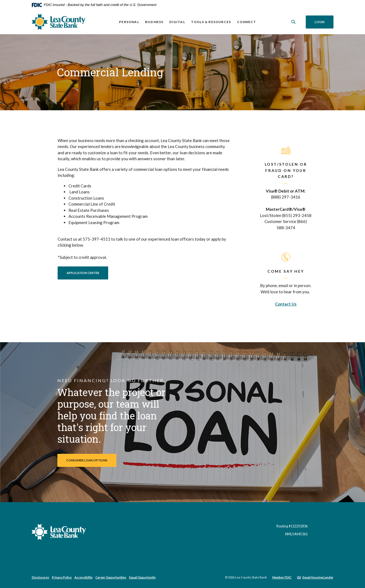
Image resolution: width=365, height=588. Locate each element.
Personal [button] (129, 22)
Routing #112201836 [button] (292, 526)
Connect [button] (247, 22)
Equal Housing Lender (318, 577)
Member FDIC (282, 577)
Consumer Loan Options (87, 460)
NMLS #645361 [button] (296, 534)
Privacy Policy (62, 577)
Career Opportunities (111, 577)
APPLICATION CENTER (87, 273)
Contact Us (286, 304)
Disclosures (40, 577)
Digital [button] (177, 22)
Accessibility (84, 577)
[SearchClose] (294, 22)
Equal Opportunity (142, 577)
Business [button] (154, 22)
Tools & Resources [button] (211, 22)
